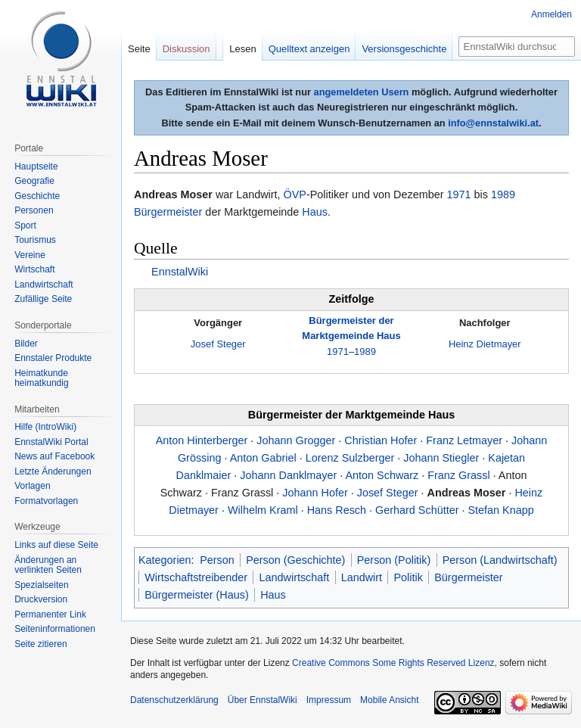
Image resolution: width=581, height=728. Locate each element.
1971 (459, 194)
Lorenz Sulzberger (350, 458)
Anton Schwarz (382, 475)
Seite (139, 49)
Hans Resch (337, 510)
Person (217, 560)
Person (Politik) (394, 560)
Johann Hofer (315, 493)
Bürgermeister (168, 212)
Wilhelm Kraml (263, 510)
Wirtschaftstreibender (196, 577)
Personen (34, 210)
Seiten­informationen (55, 629)
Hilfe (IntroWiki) (45, 427)
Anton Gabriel (263, 458)
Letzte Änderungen (53, 471)
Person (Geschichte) (295, 560)
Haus (315, 212)
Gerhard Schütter (417, 510)
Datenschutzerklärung (174, 700)
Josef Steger (218, 344)
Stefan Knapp (500, 510)
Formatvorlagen (46, 501)
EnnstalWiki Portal (51, 442)
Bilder (26, 344)
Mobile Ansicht (389, 700)
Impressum (329, 700)
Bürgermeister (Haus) (197, 595)
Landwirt (362, 577)
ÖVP (295, 194)
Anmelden (551, 14)
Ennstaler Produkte (53, 358)
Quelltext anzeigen (309, 49)
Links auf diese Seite (56, 545)
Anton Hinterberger (202, 440)
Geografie (34, 181)
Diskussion (186, 49)
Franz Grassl (458, 475)
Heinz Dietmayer (485, 344)
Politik (408, 577)
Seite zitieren (40, 644)
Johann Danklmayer (288, 475)
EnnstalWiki (180, 272)
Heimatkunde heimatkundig (41, 378)
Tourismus (35, 240)
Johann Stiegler (441, 458)
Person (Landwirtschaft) (500, 560)
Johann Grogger (296, 440)
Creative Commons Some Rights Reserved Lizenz (393, 663)
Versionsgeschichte (404, 49)
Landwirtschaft (295, 577)
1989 (503, 194)
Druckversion (41, 599)
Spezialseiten (41, 585)
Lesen (242, 49)
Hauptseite (36, 166)
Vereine (30, 255)
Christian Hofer (381, 440)
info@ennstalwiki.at (493, 123)
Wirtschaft (34, 269)
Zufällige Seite (43, 299)
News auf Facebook (54, 456)
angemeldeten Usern (362, 92)
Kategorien (165, 560)
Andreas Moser (466, 493)
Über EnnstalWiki (263, 700)
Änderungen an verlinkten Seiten (48, 565)
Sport (25, 226)
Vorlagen (32, 486)
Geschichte (37, 196)
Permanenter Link (50, 614)
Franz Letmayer (464, 440)
